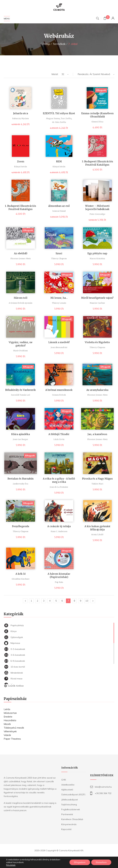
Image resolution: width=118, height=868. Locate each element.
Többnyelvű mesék (14, 728)
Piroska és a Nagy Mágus (97, 479)
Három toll (21, 298)
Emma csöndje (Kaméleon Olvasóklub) (97, 115)
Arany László (97, 534)
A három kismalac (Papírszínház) (59, 575)
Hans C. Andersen (59, 531)
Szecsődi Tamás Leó (21, 395)
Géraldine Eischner (21, 579)
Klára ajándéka (21, 434)
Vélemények (10, 731)
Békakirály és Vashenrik (21, 390)
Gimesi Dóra (97, 122)
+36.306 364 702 (103, 793)
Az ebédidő (21, 253)
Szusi (59, 253)
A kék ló (21, 574)
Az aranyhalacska (97, 390)
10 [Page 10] (87, 601)
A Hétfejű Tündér (59, 434)
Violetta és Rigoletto (97, 342)
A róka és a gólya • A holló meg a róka (59, 480)
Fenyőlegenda (21, 526)
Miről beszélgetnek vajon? (97, 298)
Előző (25, 601)
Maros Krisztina (97, 259)
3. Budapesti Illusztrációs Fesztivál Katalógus (97, 163)
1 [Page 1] (31, 601)
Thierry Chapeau (59, 259)
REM (59, 161)
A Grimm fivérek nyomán (21, 303)
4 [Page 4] (50, 601)
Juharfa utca (21, 113)
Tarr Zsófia (66, 118)
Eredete (8, 717)
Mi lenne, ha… (59, 298)
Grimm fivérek (59, 395)
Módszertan (10, 713)
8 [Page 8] (74, 601)
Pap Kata (59, 582)
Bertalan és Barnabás (21, 479)
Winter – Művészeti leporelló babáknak (97, 207)
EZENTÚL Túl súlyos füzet (59, 113)
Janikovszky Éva (21, 484)
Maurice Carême (97, 303)
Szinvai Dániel (59, 211)
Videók (7, 735)
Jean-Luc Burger (21, 439)
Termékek (59, 44)
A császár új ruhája (59, 526)
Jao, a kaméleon (97, 434)
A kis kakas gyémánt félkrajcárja (97, 528)
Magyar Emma (53, 118)
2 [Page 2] (38, 601)
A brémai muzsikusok (59, 390)
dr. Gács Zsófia (59, 122)
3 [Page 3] (44, 601)
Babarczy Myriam (21, 118)
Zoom (21, 161)
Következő (93, 601)
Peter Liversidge (97, 214)
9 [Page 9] (81, 601)
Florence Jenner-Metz (21, 259)
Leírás (7, 709)
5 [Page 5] (56, 601)
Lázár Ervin (59, 439)
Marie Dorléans (21, 351)
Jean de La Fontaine (59, 487)
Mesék (7, 724)
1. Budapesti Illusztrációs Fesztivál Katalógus (21, 207)
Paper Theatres (12, 739)
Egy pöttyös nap (97, 253)
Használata (10, 720)
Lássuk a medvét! (59, 342)
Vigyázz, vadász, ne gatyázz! (21, 344)
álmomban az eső (59, 206)
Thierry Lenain (59, 303)
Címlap (45, 44)
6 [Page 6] (62, 601)
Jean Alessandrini (59, 347)
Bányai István (21, 167)
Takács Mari (97, 484)
